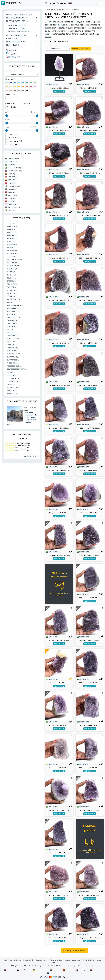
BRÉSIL (11, 165)
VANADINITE (13, 393)
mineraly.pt (95, 970)
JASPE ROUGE (13, 308)
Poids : (8, 120)
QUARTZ (12, 351)
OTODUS (11, 342)
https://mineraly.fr (88, 966)
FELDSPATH (12, 284)
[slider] (7, 116)
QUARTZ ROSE (13, 360)
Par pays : (27, 103)
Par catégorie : (10, 71)
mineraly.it (55, 970)
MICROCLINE (13, 332)
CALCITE (11, 257)
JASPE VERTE (13, 311)
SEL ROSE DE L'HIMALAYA (17, 369)
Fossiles (12, 38)
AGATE (11, 223)
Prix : (7, 112)
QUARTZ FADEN (14, 354)
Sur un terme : (10, 95)
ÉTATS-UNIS (13, 204)
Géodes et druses (73, 10)
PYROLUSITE (12, 348)
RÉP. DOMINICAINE (15, 171)
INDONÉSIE (13, 177)
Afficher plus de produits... (74, 950)
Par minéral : (10, 103)
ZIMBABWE (12, 210)
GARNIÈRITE (12, 290)
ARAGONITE (12, 244)
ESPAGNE (12, 174)
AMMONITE (12, 232)
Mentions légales (15, 960)
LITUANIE (12, 180)
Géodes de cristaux (16, 28)
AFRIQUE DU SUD (14, 207)
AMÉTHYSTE (13, 235)
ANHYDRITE (12, 238)
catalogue (51, 10)
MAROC (12, 183)
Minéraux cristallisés (18, 21)
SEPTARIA (12, 372)
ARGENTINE (13, 162)
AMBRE (11, 229)
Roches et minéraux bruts (19, 15)
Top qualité (12, 54)
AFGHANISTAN (14, 159)
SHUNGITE (12, 375)
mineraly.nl (82, 970)
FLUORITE (12, 287)
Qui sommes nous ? (41, 960)
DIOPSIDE (11, 275)
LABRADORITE (13, 317)
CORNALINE (12, 269)
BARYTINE (12, 250)
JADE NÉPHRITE (14, 299)
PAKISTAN (12, 195)
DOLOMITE (12, 278)
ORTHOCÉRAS (13, 339)
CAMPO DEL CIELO (14, 260)
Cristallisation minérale (18, 31)
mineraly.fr (9, 970)
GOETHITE (12, 293)
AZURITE (11, 247)
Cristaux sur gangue (17, 25)
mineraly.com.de (40, 970)
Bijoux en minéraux (16, 42)
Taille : (8, 127)
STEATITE (11, 384)
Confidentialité (28, 960)
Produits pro (13, 57)
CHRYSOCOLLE (13, 266)
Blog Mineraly (16, 966)
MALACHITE (12, 326)
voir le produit (59, 91)
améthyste (52, 84)
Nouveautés (12, 51)
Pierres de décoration (17, 18)
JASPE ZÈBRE (13, 314)
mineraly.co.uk (24, 970)
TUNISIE (11, 201)
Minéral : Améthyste (81, 49)
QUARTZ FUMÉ (14, 357)
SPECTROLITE (13, 378)
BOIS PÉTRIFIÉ (13, 254)
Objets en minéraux (16, 35)
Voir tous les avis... (31, 456)
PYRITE (11, 345)
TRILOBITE (12, 390)
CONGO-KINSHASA (15, 168)
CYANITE (11, 272)
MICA (10, 329)
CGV (6, 960)
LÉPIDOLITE (12, 323)
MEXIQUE (12, 189)
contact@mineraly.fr (69, 966)
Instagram (39, 966)
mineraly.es (68, 970)
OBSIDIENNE (12, 335)
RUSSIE (11, 198)
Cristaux (60, 10)
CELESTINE (12, 263)
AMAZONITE (13, 226)
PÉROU (11, 192)
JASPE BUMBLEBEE (15, 305)
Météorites (13, 45)
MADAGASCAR (14, 186)
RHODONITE (13, 363)
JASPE (11, 302)
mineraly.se (52, 973)
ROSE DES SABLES (15, 366)
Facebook (29, 966)
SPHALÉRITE (12, 381)
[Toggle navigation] (101, 3)
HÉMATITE (12, 296)
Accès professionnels (73, 960)
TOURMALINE (13, 387)
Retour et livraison (57, 960)
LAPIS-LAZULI (13, 320)
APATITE (11, 241)
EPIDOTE (11, 281)
